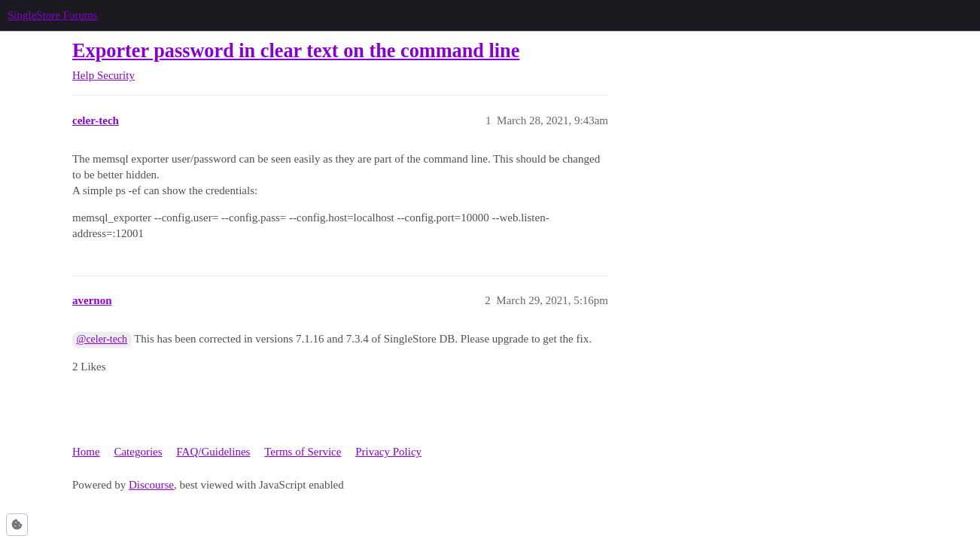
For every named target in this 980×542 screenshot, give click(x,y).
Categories (138, 452)
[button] (17, 525)
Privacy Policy (388, 452)
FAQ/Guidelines (213, 452)
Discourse (151, 485)
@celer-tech (102, 339)
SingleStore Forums (53, 15)
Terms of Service (303, 452)
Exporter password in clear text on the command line (296, 51)
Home (86, 452)
